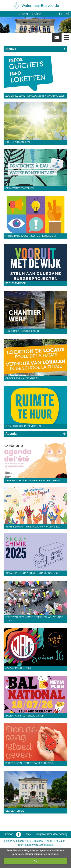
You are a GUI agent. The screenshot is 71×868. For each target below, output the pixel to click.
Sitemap (8, 834)
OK (36, 861)
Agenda (11, 434)
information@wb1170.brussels (35, 845)
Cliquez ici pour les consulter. (42, 854)
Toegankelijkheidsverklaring (51, 834)
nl (67, 14)
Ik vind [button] (36, 14)
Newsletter (57, 39)
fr (61, 14)
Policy (27, 834)
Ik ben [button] (23, 14)
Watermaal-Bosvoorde (40, 6)
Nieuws (11, 49)
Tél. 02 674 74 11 (55, 841)
